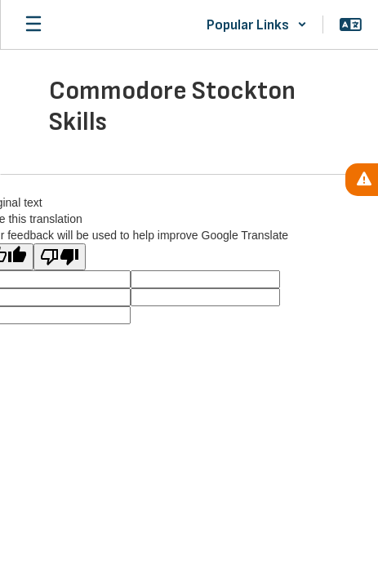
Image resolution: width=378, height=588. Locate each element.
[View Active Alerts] (362, 180)
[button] (257, 24)
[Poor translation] (60, 257)
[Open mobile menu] (33, 24)
